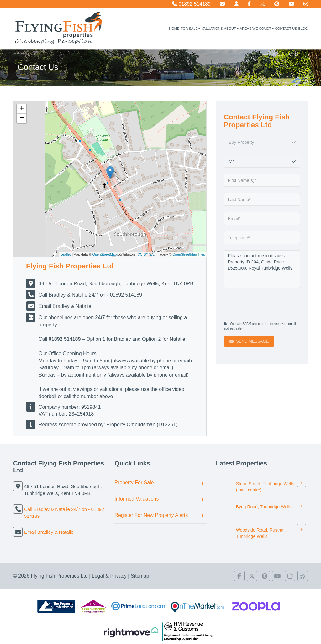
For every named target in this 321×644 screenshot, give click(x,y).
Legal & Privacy (109, 576)
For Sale (190, 29)
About (231, 29)
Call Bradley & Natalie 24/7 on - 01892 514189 (90, 295)
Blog (303, 29)
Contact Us (286, 29)
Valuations (212, 29)
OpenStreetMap (104, 254)
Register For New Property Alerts (151, 515)
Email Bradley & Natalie (65, 306)
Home (174, 29)
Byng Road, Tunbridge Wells (264, 507)
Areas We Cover (257, 29)
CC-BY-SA (146, 254)
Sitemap (140, 576)
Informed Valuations (137, 499)
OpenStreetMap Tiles (189, 254)
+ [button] (22, 109)
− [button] (22, 118)
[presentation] (262, 304)
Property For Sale (134, 483)
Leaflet (65, 254)
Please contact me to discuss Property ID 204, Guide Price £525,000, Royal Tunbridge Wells (262, 269)
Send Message (249, 341)
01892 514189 (191, 4)
